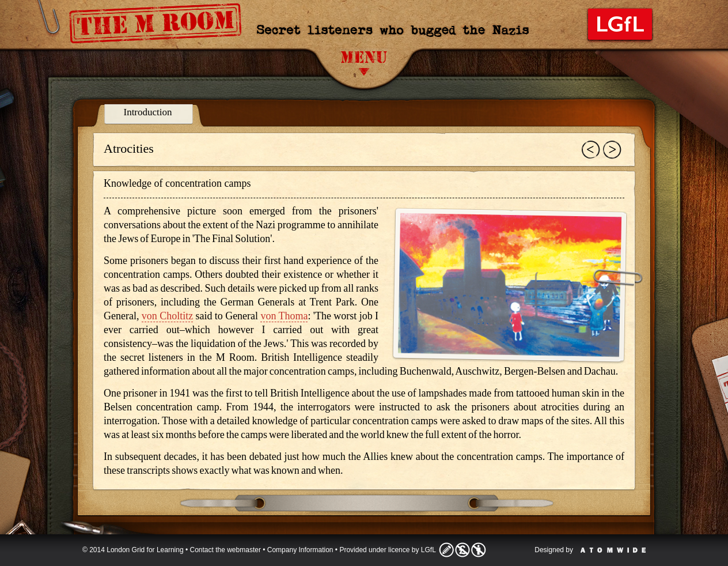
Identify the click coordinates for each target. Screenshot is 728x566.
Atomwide (613, 550)
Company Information (300, 550)
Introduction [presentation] (147, 112)
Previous (591, 150)
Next (612, 150)
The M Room (160, 27)
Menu (364, 63)
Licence (462, 550)
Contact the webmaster (225, 550)
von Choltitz (167, 316)
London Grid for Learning (620, 24)
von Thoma (284, 316)
